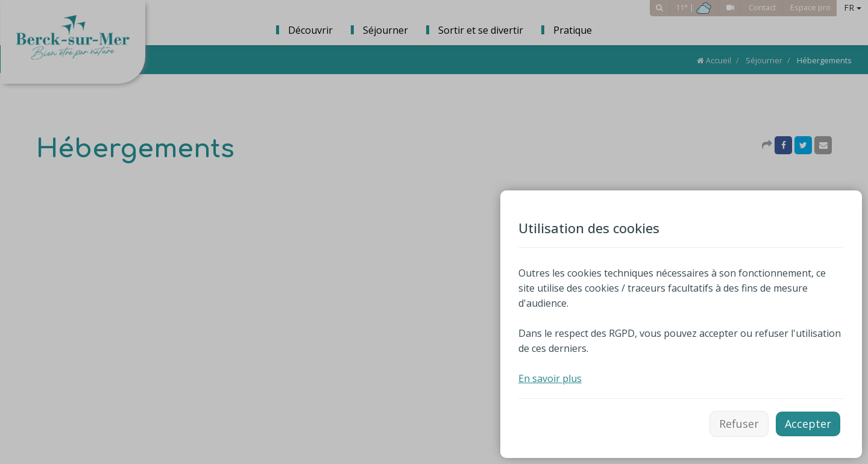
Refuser (739, 424)
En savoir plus (550, 378)
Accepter (808, 424)
